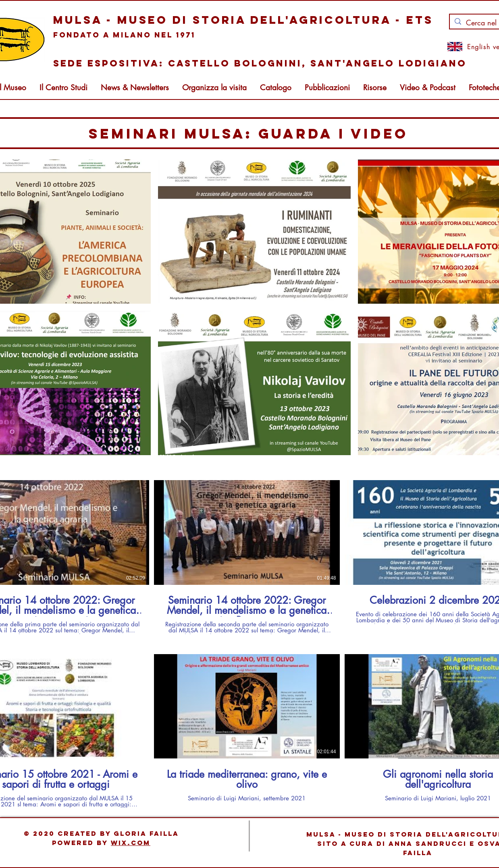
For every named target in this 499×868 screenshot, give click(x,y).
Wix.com (131, 843)
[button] (135, 88)
